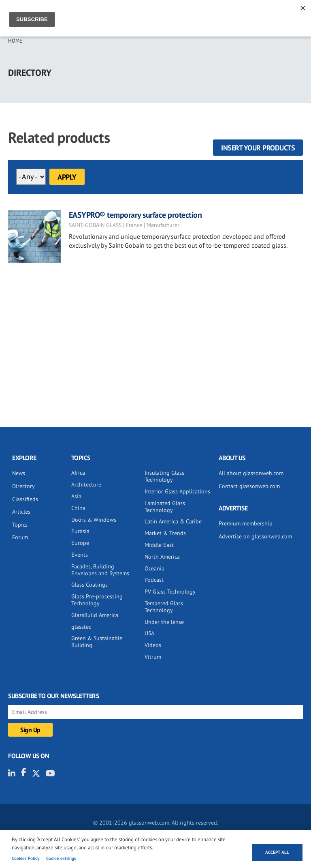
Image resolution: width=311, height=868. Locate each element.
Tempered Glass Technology (164, 607)
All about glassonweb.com (251, 473)
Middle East (159, 545)
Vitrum (153, 657)
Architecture (86, 484)
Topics (20, 525)
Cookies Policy (26, 858)
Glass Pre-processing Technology (97, 600)
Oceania (154, 568)
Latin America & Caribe (173, 521)
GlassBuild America (95, 615)
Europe (80, 543)
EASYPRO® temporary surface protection (135, 215)
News (19, 473)
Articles (21, 512)
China (78, 508)
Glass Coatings (89, 585)
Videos (153, 645)
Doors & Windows (94, 520)
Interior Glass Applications (177, 491)
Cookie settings (61, 858)
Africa (78, 473)
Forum (20, 537)
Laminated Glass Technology (165, 507)
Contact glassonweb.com (249, 486)
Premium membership (246, 523)
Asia (76, 496)
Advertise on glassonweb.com (255, 536)
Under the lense (164, 622)
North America (162, 557)
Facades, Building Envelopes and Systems (100, 570)
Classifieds (25, 499)
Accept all (277, 852)
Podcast (154, 580)
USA (149, 633)
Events (80, 555)
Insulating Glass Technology (164, 476)
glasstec (81, 627)
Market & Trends (165, 533)
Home (15, 41)
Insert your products (258, 148)
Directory (23, 486)
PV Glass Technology (170, 592)
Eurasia (80, 531)
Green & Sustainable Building (97, 642)
